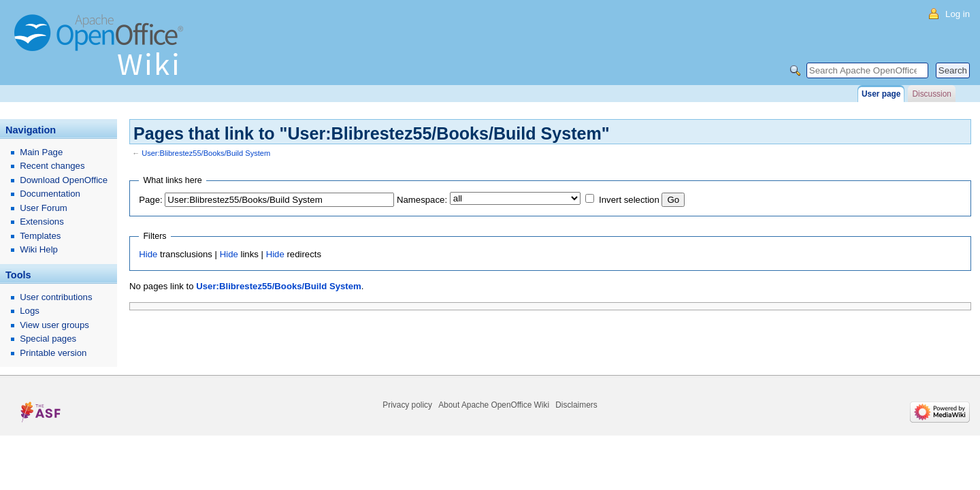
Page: (150, 200)
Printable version (53, 353)
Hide (148, 254)
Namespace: (422, 200)
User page (881, 94)
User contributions (56, 297)
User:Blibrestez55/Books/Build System (206, 153)
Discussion (931, 94)
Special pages (48, 339)
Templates (40, 236)
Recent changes (52, 166)
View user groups (54, 325)
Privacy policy (407, 405)
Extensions (42, 222)
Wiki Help (39, 249)
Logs (30, 311)
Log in (958, 14)
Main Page (41, 152)
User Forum (44, 208)
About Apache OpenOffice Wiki (494, 405)
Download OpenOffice (64, 180)
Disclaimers (576, 405)
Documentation (50, 194)
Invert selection (629, 200)
